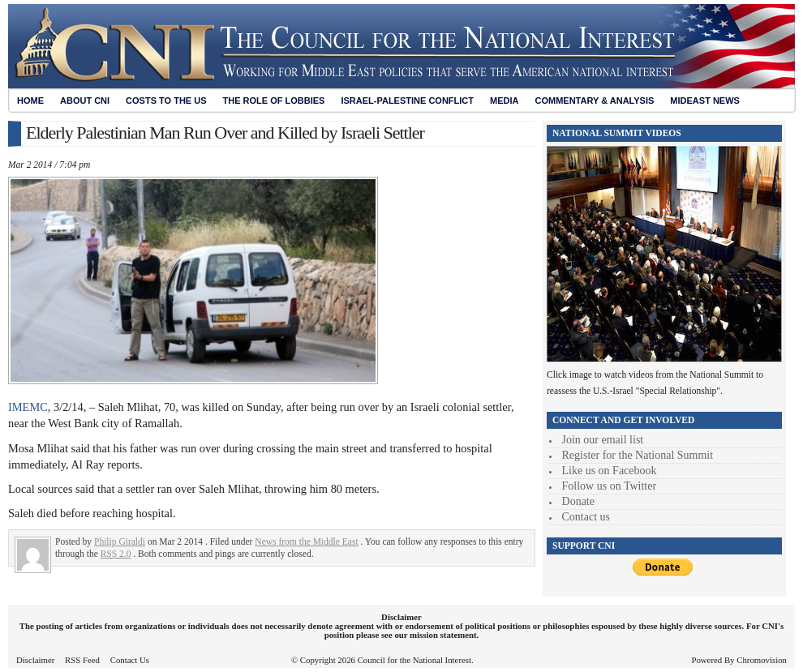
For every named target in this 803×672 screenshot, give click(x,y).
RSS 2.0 (116, 554)
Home (30, 101)
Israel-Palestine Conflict (407, 101)
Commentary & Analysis (594, 101)
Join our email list (603, 440)
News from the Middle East (306, 541)
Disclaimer (35, 660)
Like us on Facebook (610, 471)
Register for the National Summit (638, 455)
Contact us (586, 517)
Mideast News (705, 101)
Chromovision (762, 660)
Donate (578, 501)
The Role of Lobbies (274, 101)
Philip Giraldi (120, 541)
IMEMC (28, 407)
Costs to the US (166, 101)
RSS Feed (82, 660)
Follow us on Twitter (610, 486)
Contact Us (130, 660)
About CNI (85, 101)
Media (504, 101)
